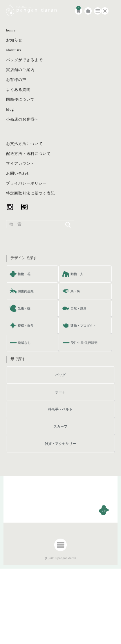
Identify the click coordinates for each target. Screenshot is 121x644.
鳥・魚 (75, 291)
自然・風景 (78, 308)
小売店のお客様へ (22, 119)
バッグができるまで (24, 60)
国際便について (20, 99)
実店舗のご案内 (20, 70)
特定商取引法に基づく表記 (30, 193)
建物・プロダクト (83, 325)
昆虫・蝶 (24, 308)
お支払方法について (24, 144)
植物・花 (24, 274)
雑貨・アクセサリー (60, 444)
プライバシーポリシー (26, 183)
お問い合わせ (18, 173)
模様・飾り (26, 325)
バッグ (60, 375)
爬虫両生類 (26, 291)
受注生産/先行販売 (84, 343)
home (11, 30)
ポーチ (60, 392)
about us (14, 50)
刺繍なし (24, 343)
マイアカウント (20, 163)
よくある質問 (18, 90)
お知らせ (14, 40)
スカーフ (60, 427)
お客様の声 (16, 80)
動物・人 (77, 274)
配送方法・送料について (28, 154)
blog (10, 109)
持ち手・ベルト (60, 409)
